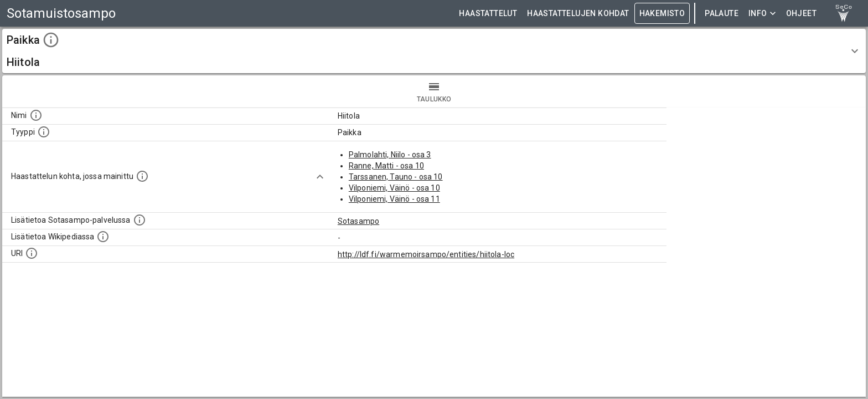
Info (762, 14)
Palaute (722, 14)
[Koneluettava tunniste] (32, 253)
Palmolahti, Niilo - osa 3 (390, 155)
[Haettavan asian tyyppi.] (44, 132)
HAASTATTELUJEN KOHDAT (578, 14)
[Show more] (320, 177)
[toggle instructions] (51, 40)
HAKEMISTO (662, 14)
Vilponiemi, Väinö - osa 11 (394, 199)
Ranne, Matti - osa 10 (386, 166)
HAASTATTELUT (488, 14)
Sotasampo (358, 221)
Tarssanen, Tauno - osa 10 (396, 177)
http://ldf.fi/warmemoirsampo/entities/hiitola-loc (426, 254)
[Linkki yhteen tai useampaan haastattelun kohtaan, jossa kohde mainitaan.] (142, 176)
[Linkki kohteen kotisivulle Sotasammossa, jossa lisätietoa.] (139, 220)
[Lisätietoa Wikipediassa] (103, 237)
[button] (434, 51)
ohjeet (801, 14)
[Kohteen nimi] (36, 115)
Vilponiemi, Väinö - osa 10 (394, 188)
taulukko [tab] (434, 91)
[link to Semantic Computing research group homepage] (844, 13)
